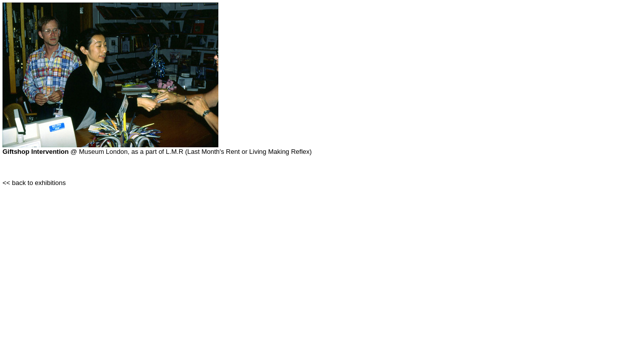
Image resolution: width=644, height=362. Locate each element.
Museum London (103, 152)
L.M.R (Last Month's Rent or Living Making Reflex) (239, 152)
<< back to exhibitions (34, 183)
